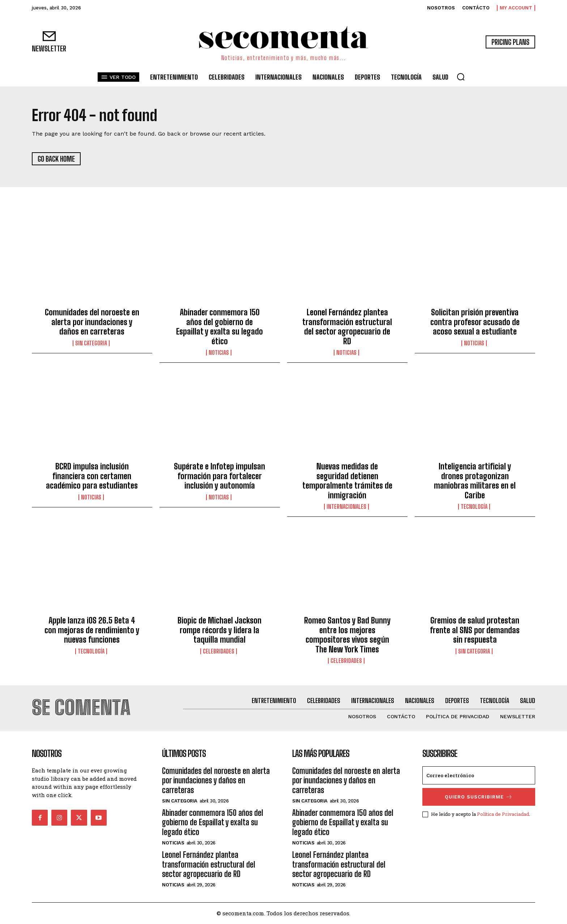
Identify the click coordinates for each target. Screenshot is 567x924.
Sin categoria (91, 343)
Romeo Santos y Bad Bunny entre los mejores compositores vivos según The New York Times (347, 635)
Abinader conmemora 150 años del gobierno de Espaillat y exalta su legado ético (219, 327)
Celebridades (219, 651)
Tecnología (474, 507)
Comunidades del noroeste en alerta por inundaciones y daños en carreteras (92, 322)
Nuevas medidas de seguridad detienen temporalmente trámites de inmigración (347, 481)
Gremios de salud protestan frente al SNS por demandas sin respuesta (475, 630)
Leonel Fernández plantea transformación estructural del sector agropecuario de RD (347, 327)
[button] (461, 77)
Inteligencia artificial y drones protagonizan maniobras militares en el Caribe (475, 481)
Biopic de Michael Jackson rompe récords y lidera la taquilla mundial (219, 630)
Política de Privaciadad (503, 814)
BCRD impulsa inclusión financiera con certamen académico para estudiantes (92, 476)
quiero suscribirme (479, 797)
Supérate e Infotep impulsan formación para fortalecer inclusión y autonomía (219, 476)
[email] (479, 775)
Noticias (219, 353)
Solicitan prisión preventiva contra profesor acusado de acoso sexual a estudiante (475, 322)
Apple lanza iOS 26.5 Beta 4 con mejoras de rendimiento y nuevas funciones (92, 630)
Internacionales (346, 507)
